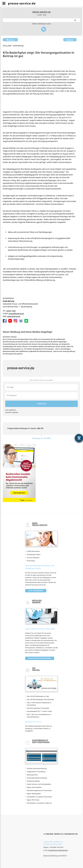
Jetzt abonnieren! (36, 591)
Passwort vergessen (12, 412)
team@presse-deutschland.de (58, 850)
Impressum (71, 834)
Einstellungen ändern (34, 555)
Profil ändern (31, 561)
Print (70, 40)
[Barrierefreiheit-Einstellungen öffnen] (79, 438)
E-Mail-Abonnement (33, 551)
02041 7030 (11, 311)
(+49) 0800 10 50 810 (56, 847)
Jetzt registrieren (11, 410)
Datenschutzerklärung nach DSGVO (55, 856)
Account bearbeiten (33, 558)
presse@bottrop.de (16, 314)
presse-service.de (41, 12)
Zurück (10, 40)
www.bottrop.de (14, 316)
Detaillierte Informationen (40, 658)
